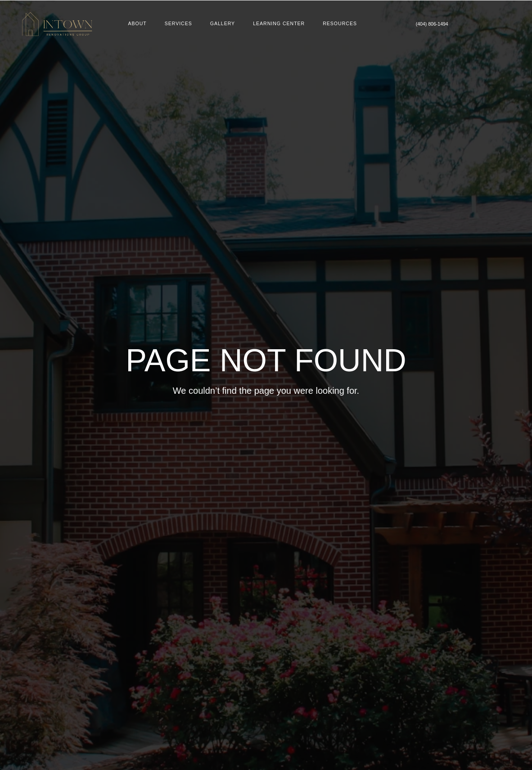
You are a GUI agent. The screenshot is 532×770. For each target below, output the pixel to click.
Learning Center (280, 24)
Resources (344, 24)
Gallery (222, 24)
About (134, 24)
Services (176, 24)
